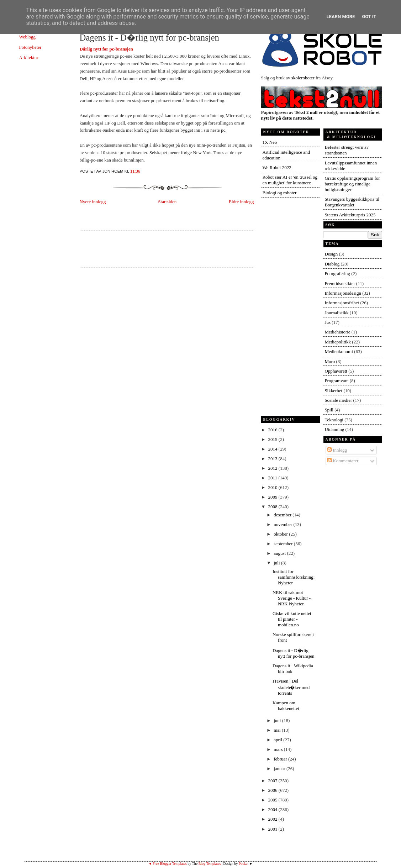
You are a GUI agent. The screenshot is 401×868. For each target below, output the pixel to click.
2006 (273, 790)
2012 (273, 468)
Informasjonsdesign (343, 293)
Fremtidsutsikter (340, 283)
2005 (273, 800)
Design (331, 254)
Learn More (341, 17)
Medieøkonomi (339, 351)
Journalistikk (336, 313)
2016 (273, 430)
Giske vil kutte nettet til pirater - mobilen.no (292, 619)
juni (278, 720)
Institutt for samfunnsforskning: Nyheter (294, 577)
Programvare (336, 381)
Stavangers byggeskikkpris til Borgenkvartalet (352, 202)
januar (280, 769)
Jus (328, 322)
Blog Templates (210, 864)
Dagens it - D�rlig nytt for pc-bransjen (149, 38)
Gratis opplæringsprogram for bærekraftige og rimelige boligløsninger (352, 184)
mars (279, 749)
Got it (369, 17)
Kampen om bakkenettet (286, 706)
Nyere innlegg (93, 202)
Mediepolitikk (338, 342)
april (278, 740)
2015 (273, 439)
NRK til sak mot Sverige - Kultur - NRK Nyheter (292, 598)
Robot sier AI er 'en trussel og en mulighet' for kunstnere (290, 180)
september (284, 544)
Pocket (244, 864)
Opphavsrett (336, 371)
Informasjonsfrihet (342, 303)
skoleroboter (303, 78)
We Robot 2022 (277, 167)
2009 (273, 497)
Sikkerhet (333, 391)
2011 (273, 478)
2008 (273, 507)
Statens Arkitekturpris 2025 (350, 215)
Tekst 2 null (306, 112)
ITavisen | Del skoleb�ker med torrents (291, 687)
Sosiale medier (338, 400)
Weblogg (28, 37)
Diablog (332, 264)
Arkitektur (29, 57)
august (280, 553)
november (283, 524)
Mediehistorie (337, 332)
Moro (330, 361)
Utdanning (334, 429)
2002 (273, 819)
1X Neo (270, 142)
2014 (273, 449)
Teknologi (334, 420)
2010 (273, 487)
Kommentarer (343, 461)
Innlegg (337, 450)
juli (277, 563)
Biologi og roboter (279, 193)
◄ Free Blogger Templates (168, 864)
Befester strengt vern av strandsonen (347, 150)
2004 (273, 809)
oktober (281, 534)
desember (283, 515)
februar (281, 759)
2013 (273, 459)
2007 (273, 781)
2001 (273, 829)
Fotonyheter (30, 47)
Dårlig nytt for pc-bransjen (106, 49)
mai (278, 730)
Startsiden (167, 202)
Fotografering (337, 273)
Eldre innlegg (241, 202)
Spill (329, 410)
